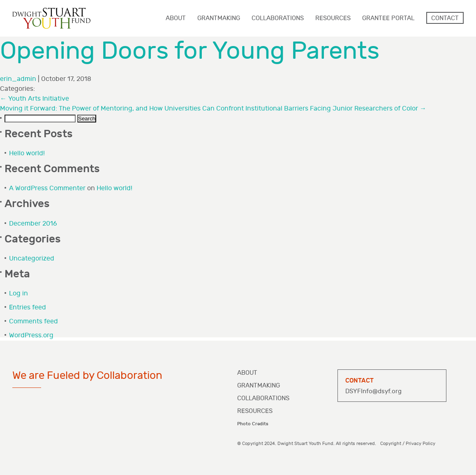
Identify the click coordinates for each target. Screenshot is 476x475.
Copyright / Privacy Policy (408, 444)
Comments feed (34, 322)
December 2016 (33, 224)
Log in (18, 294)
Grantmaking (259, 386)
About (247, 373)
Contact (445, 18)
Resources (255, 411)
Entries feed (28, 308)
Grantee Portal (388, 18)
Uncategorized (32, 259)
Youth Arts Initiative (35, 99)
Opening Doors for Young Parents (190, 51)
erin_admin (18, 79)
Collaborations (263, 398)
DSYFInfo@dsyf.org (373, 391)
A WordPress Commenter (47, 188)
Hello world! (27, 153)
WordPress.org (31, 335)
